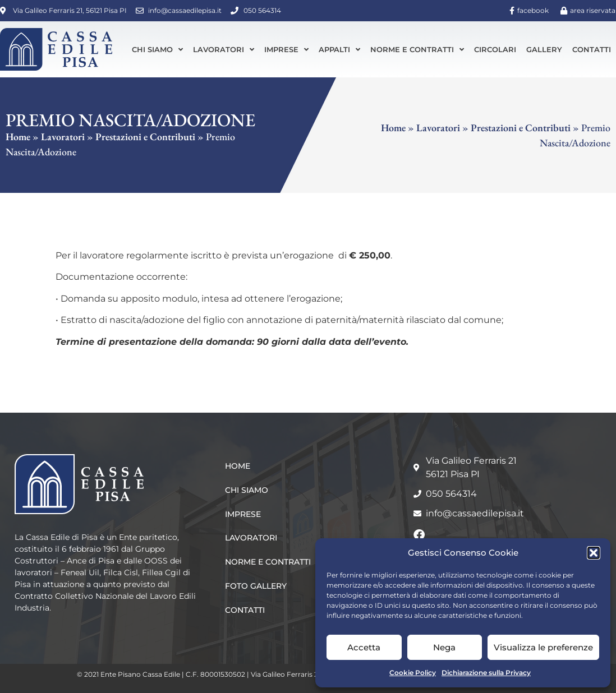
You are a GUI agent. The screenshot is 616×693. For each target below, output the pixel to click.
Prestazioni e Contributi (145, 137)
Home (18, 137)
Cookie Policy (413, 673)
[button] (594, 553)
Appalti (339, 50)
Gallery (544, 49)
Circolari (495, 49)
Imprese (286, 50)
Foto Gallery (256, 586)
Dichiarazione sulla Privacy (486, 673)
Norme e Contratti (417, 50)
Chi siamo (157, 50)
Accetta (364, 647)
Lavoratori (224, 50)
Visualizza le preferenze (543, 647)
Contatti (592, 49)
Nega (444, 647)
